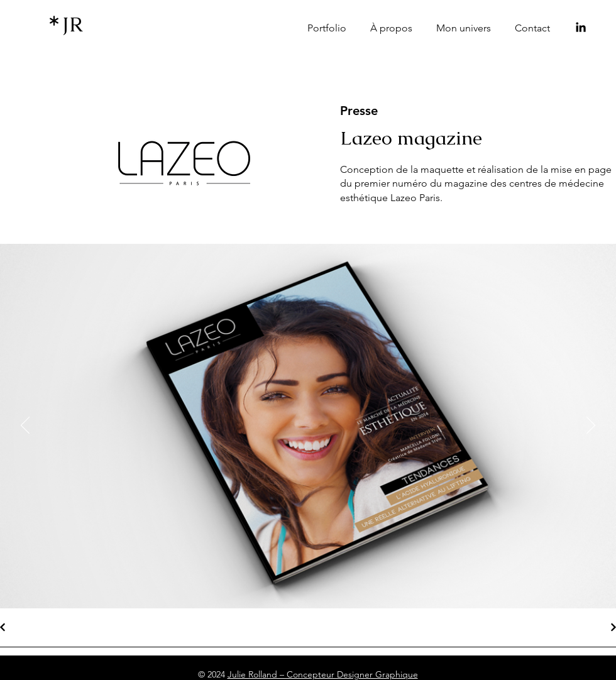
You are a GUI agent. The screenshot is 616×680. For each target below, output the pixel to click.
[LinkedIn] (581, 27)
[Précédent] (25, 426)
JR (73, 24)
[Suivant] (591, 426)
